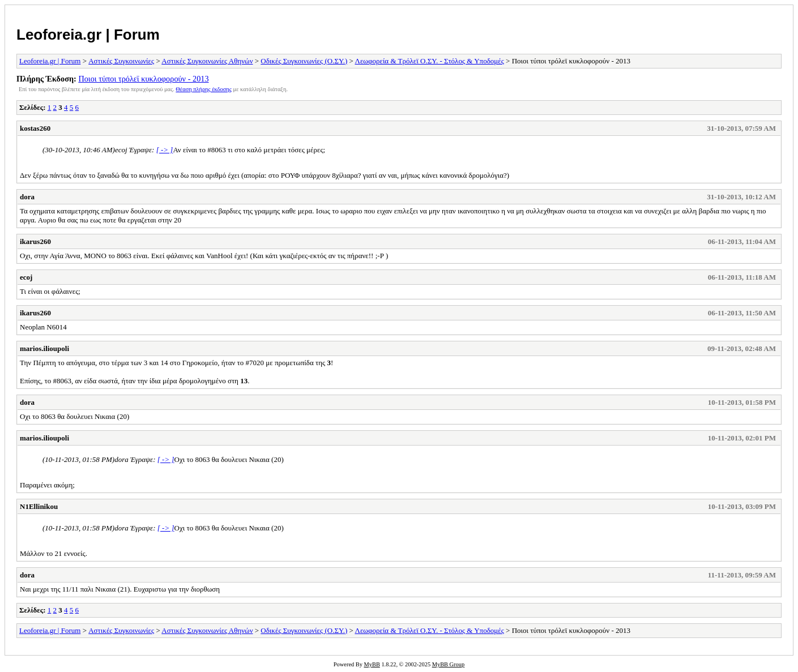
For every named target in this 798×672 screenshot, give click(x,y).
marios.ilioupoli (44, 348)
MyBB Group (448, 664)
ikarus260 (35, 241)
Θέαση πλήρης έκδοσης (204, 89)
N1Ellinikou (39, 506)
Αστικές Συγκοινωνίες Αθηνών (207, 61)
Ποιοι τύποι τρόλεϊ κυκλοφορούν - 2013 (143, 79)
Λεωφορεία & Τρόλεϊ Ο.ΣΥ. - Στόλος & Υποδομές (429, 61)
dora (27, 197)
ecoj (26, 277)
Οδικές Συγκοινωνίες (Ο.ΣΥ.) (304, 61)
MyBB (372, 664)
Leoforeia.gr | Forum (88, 35)
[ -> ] (165, 150)
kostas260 (35, 128)
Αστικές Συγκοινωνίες (121, 61)
